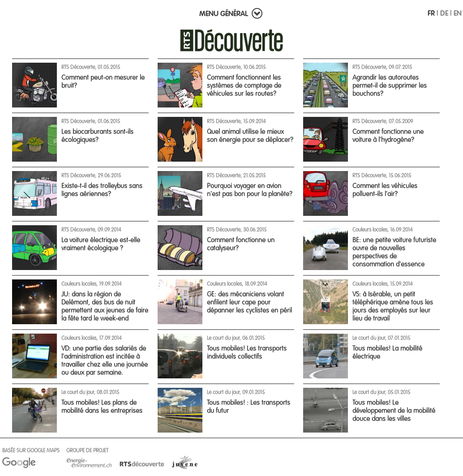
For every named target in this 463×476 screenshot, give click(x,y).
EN (458, 13)
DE (444, 13)
